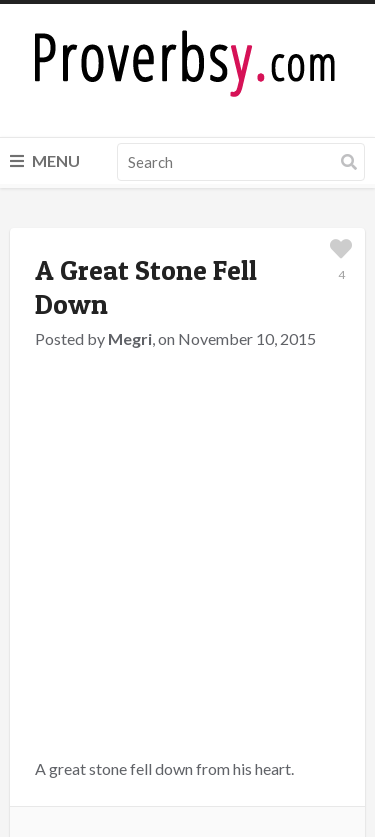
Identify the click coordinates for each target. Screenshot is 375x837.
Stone (191, 518)
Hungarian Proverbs (194, 494)
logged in (153, 642)
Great (97, 518)
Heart (144, 518)
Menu (45, 160)
